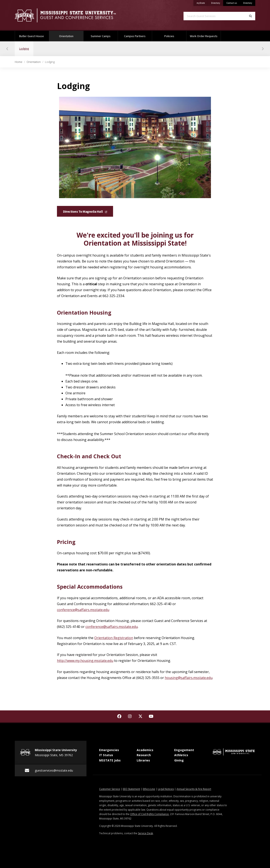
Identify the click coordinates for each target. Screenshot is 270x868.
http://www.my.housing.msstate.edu (85, 661)
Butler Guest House (32, 36)
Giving (179, 760)
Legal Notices (166, 789)
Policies (169, 36)
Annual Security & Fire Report (194, 789)
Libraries (143, 760)
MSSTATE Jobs (110, 760)
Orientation (71, 34)
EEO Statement (131, 789)
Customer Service (110, 789)
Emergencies (109, 750)
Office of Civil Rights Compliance (149, 814)
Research (144, 755)
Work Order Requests (204, 36)
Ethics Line (149, 789)
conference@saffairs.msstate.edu (83, 610)
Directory (217, 2)
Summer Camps (101, 36)
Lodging (26, 46)
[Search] (250, 16)
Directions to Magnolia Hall (85, 212)
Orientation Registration (114, 638)
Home (19, 62)
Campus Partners (135, 36)
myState (202, 2)
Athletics (181, 755)
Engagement (184, 750)
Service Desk (145, 833)
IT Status (106, 755)
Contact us (232, 3)
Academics (145, 750)
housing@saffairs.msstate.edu (189, 678)
